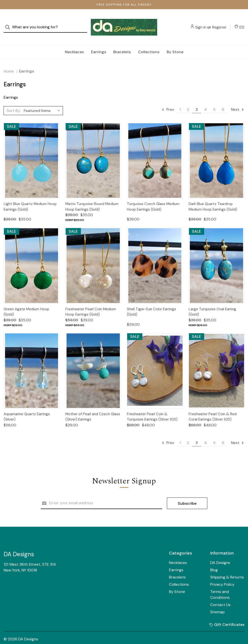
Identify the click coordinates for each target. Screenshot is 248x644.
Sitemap (217, 602)
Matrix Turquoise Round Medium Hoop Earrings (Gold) (92, 197)
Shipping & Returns (227, 567)
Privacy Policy (222, 575)
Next (238, 100)
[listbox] (43, 101)
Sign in (201, 22)
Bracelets (122, 42)
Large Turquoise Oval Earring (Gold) (212, 302)
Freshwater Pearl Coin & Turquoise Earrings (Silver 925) (152, 407)
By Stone (175, 42)
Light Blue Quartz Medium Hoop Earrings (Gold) (30, 197)
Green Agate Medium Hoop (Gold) (26, 302)
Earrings (99, 42)
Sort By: (14, 101)
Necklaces (74, 42)
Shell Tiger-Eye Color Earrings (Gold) (151, 302)
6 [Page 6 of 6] (223, 100)
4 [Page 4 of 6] (205, 100)
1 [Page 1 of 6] (180, 100)
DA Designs (220, 553)
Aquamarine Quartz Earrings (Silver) (27, 407)
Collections (149, 42)
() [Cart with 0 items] (239, 22)
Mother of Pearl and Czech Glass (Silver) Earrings (93, 407)
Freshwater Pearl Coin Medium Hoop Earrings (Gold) (91, 302)
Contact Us (220, 595)
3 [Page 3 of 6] (197, 100)
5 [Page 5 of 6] (214, 100)
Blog (214, 560)
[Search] (9, 22)
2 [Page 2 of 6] (188, 100)
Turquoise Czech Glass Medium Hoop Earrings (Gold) (153, 197)
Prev (168, 100)
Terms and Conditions (220, 585)
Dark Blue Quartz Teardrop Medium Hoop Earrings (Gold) (213, 197)
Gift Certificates (227, 615)
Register (219, 22)
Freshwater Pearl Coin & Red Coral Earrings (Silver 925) (213, 407)
